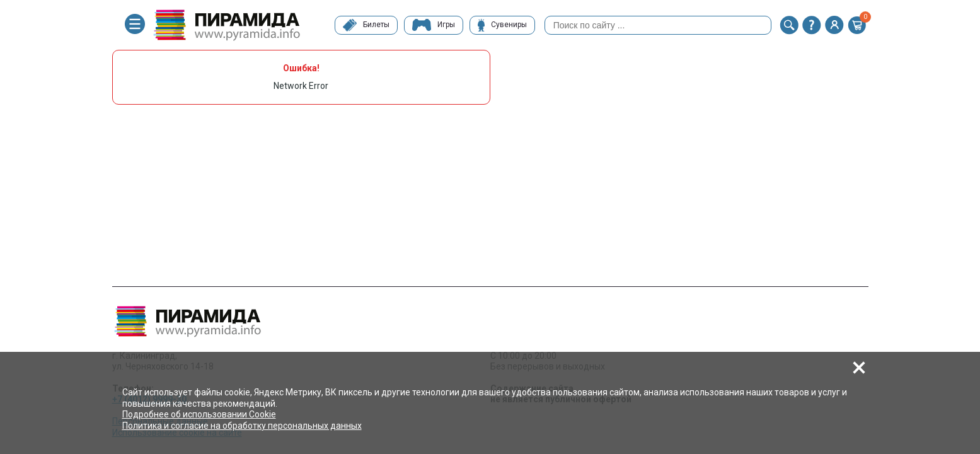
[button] (789, 25)
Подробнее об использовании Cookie (199, 414)
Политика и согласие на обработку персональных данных (242, 426)
